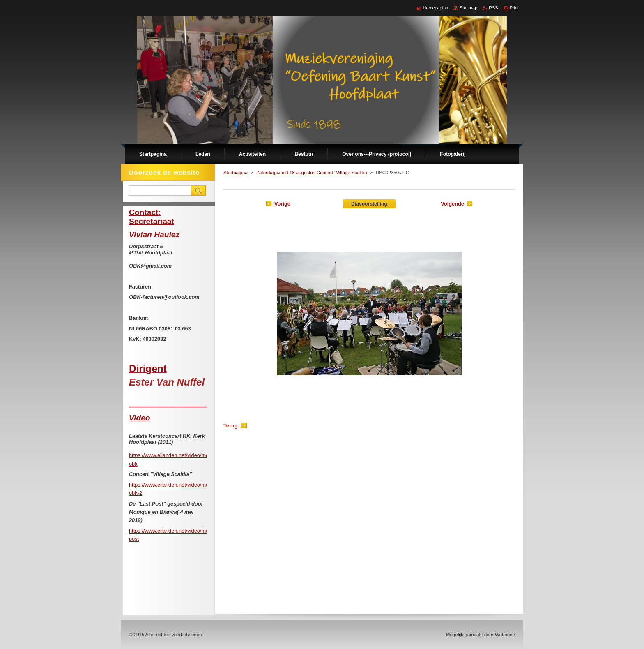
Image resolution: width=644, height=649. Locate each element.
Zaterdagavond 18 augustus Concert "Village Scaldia (312, 173)
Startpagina (236, 173)
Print (514, 8)
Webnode (505, 635)
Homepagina (436, 8)
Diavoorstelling (369, 204)
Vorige (282, 204)
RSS (493, 8)
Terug (231, 426)
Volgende (452, 204)
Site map (468, 8)
